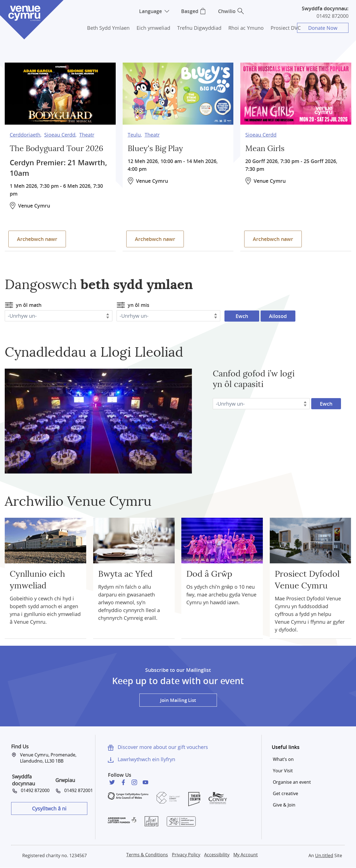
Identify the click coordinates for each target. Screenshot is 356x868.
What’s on (283, 759)
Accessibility (217, 855)
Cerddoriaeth (25, 134)
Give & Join (284, 805)
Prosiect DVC (286, 28)
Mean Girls (266, 147)
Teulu (134, 134)
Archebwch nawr (39, 238)
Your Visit (283, 771)
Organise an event (292, 782)
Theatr (87, 134)
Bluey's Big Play (157, 147)
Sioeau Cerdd (60, 134)
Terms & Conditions (147, 855)
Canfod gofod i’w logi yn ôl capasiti (254, 379)
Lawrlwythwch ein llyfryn (146, 759)
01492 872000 (332, 16)
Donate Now (324, 28)
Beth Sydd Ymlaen (108, 28)
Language (150, 11)
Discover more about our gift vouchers (163, 747)
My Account (246, 855)
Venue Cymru (24, 13)
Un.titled (324, 855)
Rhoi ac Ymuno (246, 28)
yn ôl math (29, 305)
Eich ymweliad (153, 28)
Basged (191, 11)
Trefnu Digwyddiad (199, 28)
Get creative (285, 793)
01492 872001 (79, 790)
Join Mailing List (178, 700)
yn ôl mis (139, 305)
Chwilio (229, 11)
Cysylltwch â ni (49, 808)
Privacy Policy (186, 855)
